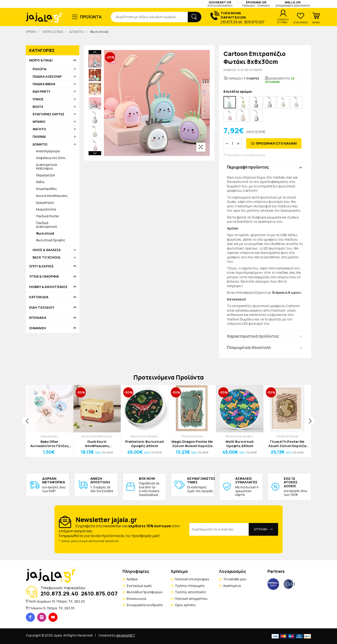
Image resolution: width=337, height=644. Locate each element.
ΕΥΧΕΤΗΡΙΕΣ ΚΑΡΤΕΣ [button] (48, 114)
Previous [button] (95, 52)
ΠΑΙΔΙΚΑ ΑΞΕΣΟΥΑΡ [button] (47, 76)
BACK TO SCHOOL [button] (47, 257)
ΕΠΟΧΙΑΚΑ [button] (38, 318)
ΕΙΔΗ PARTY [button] (41, 91)
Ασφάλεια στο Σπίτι (51, 158)
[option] (95, 61)
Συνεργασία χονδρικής (145, 605)
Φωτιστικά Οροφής (51, 240)
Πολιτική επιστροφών (192, 579)
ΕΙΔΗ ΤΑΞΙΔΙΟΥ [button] (42, 307)
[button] (316, 18)
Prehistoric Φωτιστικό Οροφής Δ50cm (145, 444)
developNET (126, 635)
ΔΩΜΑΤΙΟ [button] (40, 144)
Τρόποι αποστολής (191, 592)
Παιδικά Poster (48, 216)
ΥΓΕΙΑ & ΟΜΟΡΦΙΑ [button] (44, 276)
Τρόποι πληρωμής (190, 586)
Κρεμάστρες (45, 202)
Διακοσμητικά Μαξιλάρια (46, 166)
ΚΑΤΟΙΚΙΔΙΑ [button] (39, 297)
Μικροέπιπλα (46, 209)
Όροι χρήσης (185, 605)
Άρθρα (132, 579)
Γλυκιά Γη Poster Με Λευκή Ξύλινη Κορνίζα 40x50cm (287, 444)
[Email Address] (219, 529)
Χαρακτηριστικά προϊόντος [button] (253, 336)
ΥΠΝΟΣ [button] (38, 99)
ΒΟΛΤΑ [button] (38, 107)
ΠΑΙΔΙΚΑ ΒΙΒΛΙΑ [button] (44, 84)
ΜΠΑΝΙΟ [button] (39, 122)
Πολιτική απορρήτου (191, 599)
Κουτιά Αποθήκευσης (52, 196)
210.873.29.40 (231, 22)
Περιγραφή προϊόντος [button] (248, 167)
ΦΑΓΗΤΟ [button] (39, 129)
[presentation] (27, 421)
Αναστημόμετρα (48, 151)
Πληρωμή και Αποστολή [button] (249, 347)
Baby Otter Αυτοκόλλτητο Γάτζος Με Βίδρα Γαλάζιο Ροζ (49, 444)
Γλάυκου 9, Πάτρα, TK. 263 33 (52, 608)
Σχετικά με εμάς (139, 586)
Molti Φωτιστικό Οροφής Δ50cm (240, 444)
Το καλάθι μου (235, 579)
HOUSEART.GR (220, 4)
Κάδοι (40, 182)
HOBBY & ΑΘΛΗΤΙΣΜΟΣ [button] (48, 287)
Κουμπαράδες (46, 189)
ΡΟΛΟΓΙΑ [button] (40, 69)
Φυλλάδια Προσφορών (145, 592)
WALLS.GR (293, 4)
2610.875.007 (254, 22)
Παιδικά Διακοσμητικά (46, 225)
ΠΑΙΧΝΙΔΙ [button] (39, 137)
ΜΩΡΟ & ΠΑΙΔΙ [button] (41, 60)
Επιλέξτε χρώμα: (238, 92)
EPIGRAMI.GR (256, 4)
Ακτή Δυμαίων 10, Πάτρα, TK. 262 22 (57, 601)
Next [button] (95, 153)
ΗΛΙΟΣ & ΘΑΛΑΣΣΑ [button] (47, 250)
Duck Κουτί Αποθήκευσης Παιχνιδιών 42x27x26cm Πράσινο (97, 444)
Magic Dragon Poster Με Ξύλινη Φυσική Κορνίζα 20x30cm (192, 444)
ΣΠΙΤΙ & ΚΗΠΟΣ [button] (41, 266)
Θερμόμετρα (45, 175)
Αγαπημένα (232, 586)
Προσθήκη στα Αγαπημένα (244, 155)
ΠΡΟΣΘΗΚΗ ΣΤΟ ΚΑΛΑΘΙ (276, 143)
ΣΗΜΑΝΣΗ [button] (38, 328)
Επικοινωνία (136, 599)
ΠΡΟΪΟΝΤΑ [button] (91, 17)
